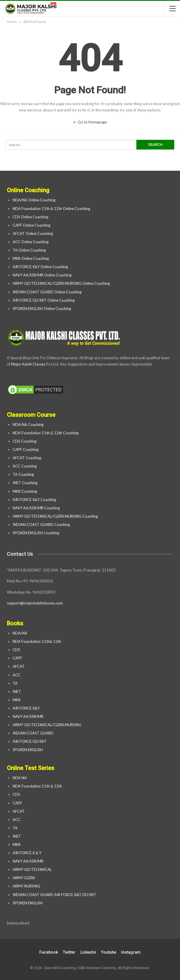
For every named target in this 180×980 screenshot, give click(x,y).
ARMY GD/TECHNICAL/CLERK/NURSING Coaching (55, 516)
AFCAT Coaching (27, 458)
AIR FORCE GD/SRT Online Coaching (44, 300)
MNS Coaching (25, 491)
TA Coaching (23, 474)
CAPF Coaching (26, 449)
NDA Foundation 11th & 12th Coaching (46, 433)
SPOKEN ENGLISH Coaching (36, 533)
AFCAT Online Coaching (33, 233)
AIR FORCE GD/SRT (30, 741)
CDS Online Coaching (30, 217)
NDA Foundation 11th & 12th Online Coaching (51, 209)
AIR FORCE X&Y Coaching (34, 500)
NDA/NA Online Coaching (34, 200)
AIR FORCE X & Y (27, 853)
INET (17, 692)
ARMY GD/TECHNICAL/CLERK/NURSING (48, 725)
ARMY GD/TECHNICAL (32, 869)
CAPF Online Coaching (31, 225)
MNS (17, 700)
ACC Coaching (25, 466)
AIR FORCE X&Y (27, 708)
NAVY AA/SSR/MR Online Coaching (42, 275)
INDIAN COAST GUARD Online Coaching (47, 292)
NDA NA (20, 778)
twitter (69, 952)
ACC (17, 675)
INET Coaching (25, 483)
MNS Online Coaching (31, 258)
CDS (16, 650)
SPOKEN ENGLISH (28, 750)
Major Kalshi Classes (28, 364)
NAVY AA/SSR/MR (28, 716)
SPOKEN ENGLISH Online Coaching (42, 309)
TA (15, 683)
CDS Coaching (25, 441)
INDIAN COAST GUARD (33, 733)
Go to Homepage (90, 122)
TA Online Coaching (29, 250)
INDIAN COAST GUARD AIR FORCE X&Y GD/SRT (54, 895)
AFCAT (19, 666)
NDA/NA (20, 633)
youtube (109, 952)
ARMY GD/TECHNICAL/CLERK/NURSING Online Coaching (61, 283)
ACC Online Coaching (31, 242)
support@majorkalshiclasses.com (35, 603)
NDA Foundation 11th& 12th (37, 641)
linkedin (88, 952)
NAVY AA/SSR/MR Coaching (36, 508)
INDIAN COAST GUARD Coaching (41, 525)
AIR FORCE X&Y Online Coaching (40, 267)
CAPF (17, 658)
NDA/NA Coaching (28, 425)
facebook (49, 952)
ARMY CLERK (24, 878)
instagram (131, 952)
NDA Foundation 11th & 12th (37, 786)
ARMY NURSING (26, 886)
